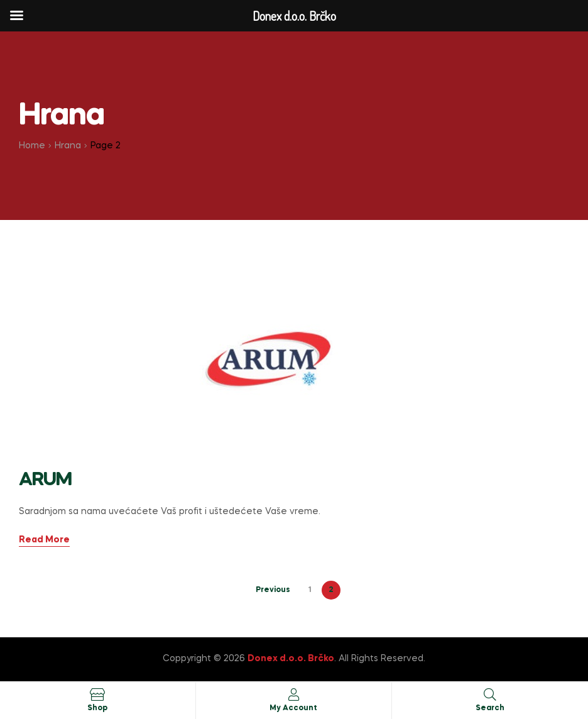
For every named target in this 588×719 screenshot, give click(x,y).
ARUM (45, 480)
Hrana (68, 146)
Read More (44, 540)
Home (32, 146)
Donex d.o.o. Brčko (291, 659)
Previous (273, 590)
